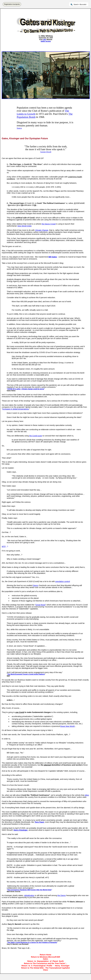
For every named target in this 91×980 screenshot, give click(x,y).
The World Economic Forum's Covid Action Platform (26, 674)
